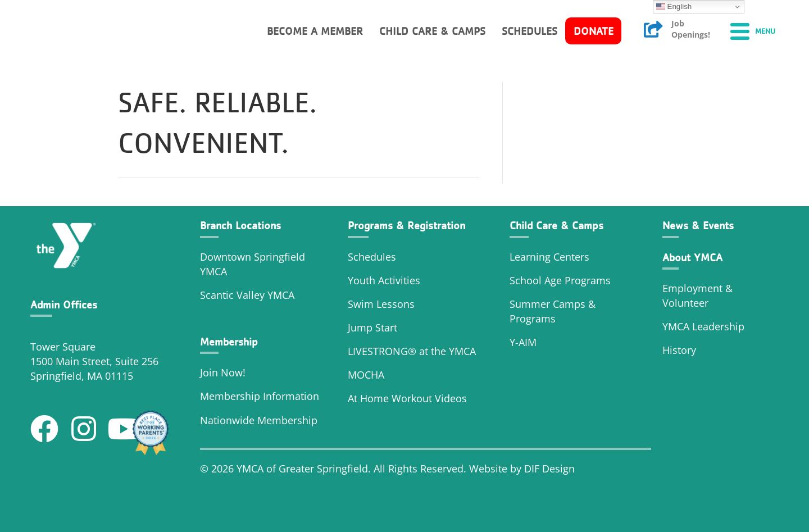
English (674, 7)
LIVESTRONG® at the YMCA (412, 351)
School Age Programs (560, 280)
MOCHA (366, 375)
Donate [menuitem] (594, 31)
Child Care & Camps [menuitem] (432, 31)
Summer (531, 304)
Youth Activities (384, 280)
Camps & (574, 304)
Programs (533, 319)
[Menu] (753, 31)
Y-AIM (523, 342)
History (681, 350)
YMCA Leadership (703, 326)
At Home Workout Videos (407, 398)
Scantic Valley (232, 295)
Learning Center (547, 257)
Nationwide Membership (259, 420)
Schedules (372, 257)
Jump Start (372, 328)
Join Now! (223, 372)
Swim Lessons (381, 304)
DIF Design (549, 469)
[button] (44, 429)
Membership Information (260, 396)
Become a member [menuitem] (315, 31)
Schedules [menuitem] (530, 31)
